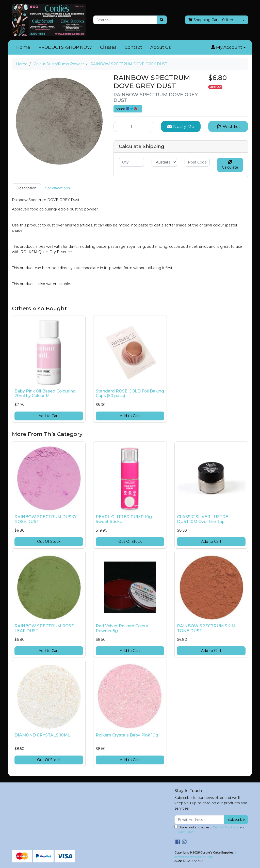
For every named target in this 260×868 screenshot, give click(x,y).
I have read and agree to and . (210, 829)
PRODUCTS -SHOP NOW (65, 47)
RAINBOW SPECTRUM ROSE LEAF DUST (44, 628)
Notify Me (181, 126)
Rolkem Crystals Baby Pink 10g (127, 735)
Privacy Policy (184, 832)
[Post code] (197, 162)
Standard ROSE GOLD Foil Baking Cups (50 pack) (130, 394)
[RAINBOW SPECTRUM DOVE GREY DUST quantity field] (133, 126)
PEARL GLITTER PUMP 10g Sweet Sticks (124, 519)
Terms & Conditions (226, 827)
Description (26, 188)
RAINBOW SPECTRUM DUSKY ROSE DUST (46, 519)
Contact (133, 47)
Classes (108, 47)
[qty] (131, 162)
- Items (212, 20)
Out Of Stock (49, 542)
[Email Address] (199, 820)
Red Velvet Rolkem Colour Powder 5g (122, 628)
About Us (161, 47)
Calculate (230, 165)
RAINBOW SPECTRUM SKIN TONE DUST (206, 628)
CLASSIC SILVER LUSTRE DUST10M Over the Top (203, 519)
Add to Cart (49, 416)
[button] (229, 47)
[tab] (26, 188)
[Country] (164, 162)
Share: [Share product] (127, 109)
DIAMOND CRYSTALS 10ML (42, 735)
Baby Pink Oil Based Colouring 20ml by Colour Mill (45, 394)
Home (23, 47)
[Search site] (162, 20)
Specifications (58, 188)
